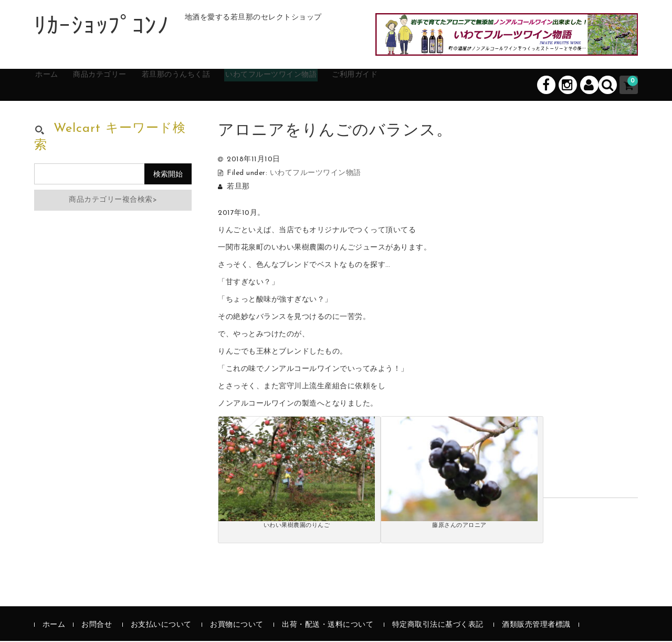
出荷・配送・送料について (328, 626)
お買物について (237, 626)
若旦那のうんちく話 (216, 85)
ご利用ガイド (432, 85)
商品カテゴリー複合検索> (113, 201)
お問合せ (97, 626)
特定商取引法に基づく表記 (438, 626)
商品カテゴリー (124, 85)
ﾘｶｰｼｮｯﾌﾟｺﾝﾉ (102, 28)
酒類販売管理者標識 (536, 626)
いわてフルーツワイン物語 (331, 85)
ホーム (58, 85)
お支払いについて (161, 626)
